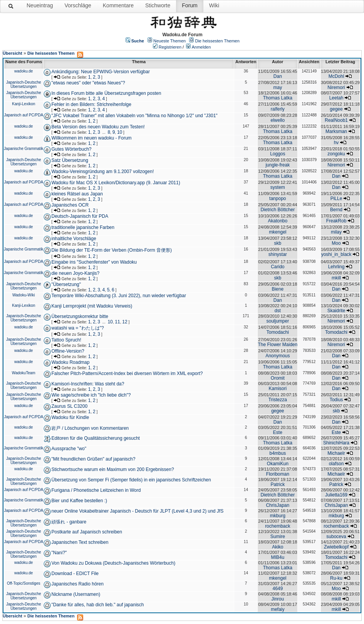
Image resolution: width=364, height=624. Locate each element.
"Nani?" (59, 553)
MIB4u (278, 557)
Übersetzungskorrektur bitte (80, 316)
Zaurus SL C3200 (69, 406)
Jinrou (278, 599)
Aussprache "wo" (69, 449)
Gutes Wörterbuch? (71, 149)
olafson (336, 464)
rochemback (278, 526)
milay (336, 232)
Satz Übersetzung (70, 160)
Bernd (336, 210)
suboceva (336, 537)
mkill (336, 278)
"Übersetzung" (66, 284)
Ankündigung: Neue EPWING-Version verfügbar (100, 72)
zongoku (336, 154)
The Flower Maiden (278, 345)
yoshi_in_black (336, 254)
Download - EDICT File (75, 574)
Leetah (336, 98)
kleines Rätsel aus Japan (77, 194)
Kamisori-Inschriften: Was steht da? (88, 384)
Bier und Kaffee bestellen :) (79, 501)
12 (125, 322)
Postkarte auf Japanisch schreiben (86, 532)
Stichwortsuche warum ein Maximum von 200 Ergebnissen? (112, 469)
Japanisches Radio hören (77, 584)
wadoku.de (23, 71)
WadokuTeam (24, 373)
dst (278, 311)
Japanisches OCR (70, 205)
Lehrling (336, 267)
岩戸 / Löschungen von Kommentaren (90, 428)
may (278, 87)
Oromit (278, 378)
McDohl (336, 76)
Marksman (336, 131)
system (278, 187)
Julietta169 (336, 495)
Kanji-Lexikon (23, 104)
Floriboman (278, 474)
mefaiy (278, 609)
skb (278, 243)
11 (117, 322)
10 (120, 132)
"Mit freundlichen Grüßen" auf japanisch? (93, 459)
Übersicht (13, 53)
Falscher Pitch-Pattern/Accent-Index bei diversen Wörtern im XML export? (127, 373)
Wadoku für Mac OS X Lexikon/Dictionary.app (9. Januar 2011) (116, 183)
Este (278, 432)
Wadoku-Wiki (24, 295)
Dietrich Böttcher (278, 210)
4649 (278, 589)
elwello (278, 120)
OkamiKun (278, 464)
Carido (278, 267)
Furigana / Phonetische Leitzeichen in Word (96, 490)
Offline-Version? (68, 351)
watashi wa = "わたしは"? (77, 328)
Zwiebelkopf (336, 547)
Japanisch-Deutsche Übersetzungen (24, 84)
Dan (278, 76)
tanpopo (278, 198)
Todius (336, 400)
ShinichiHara (336, 443)
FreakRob (336, 221)
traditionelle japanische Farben (83, 227)
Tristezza (278, 400)
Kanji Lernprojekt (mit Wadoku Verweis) (92, 306)
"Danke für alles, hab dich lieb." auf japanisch (97, 605)
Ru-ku (336, 578)
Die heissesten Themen (217, 41)
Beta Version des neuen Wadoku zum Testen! (98, 127)
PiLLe (336, 198)
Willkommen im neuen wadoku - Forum (91, 138)
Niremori (336, 87)
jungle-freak (278, 165)
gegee (336, 109)
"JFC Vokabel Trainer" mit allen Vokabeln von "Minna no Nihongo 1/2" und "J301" (134, 116)
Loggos (278, 154)
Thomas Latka (278, 98)
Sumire (278, 537)
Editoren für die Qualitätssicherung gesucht (95, 438)
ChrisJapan (278, 505)
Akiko (278, 547)
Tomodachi (278, 332)
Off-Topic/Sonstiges (24, 583)
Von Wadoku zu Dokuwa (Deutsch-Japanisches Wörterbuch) (113, 563)
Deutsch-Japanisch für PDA (80, 216)
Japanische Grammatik (23, 149)
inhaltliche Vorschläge (74, 239)
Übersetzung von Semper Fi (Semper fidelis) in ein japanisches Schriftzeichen (131, 480)
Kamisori (278, 389)
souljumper (278, 321)
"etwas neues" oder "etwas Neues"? (88, 83)
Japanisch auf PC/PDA (23, 115)
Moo (336, 243)
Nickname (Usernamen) (76, 594)
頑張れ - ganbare (69, 522)
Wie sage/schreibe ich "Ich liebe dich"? (91, 395)
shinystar (278, 254)
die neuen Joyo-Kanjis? (75, 273)
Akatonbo (278, 221)
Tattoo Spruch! (66, 340)
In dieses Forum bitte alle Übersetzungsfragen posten (106, 93)
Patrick (278, 484)
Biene (278, 289)
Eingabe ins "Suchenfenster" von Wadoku (94, 262)
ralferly (278, 109)
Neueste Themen (169, 41)
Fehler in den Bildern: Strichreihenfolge (91, 104)
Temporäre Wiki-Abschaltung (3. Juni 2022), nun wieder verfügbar (119, 296)
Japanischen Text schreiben (80, 542)
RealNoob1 (336, 120)
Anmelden (201, 47)
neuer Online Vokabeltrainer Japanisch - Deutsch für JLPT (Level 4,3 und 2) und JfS (137, 511)
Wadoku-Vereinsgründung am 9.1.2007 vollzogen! (102, 172)
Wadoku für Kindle (70, 417)
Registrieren (170, 47)
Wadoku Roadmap (70, 362)
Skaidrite (336, 311)
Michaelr (336, 453)
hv (336, 143)
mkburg (278, 516)
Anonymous (278, 356)
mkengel (278, 232)
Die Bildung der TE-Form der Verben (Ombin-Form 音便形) (112, 250)
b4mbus (278, 453)
